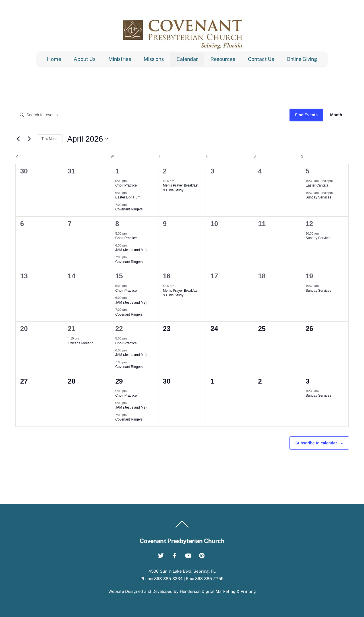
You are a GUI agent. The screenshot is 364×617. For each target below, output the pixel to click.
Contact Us (261, 59)
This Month (50, 139)
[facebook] (175, 555)
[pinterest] (202, 555)
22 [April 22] (119, 329)
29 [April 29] (119, 381)
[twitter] (161, 555)
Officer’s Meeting (80, 343)
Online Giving (302, 59)
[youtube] (188, 555)
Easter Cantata (317, 185)
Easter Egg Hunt (128, 197)
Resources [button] (223, 59)
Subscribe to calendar (316, 443)
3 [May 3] (308, 381)
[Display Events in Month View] (336, 115)
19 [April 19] (309, 276)
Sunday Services (318, 197)
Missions (154, 59)
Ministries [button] (120, 59)
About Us (85, 59)
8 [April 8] (117, 224)
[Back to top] (182, 527)
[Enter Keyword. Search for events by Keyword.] (152, 115)
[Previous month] (18, 139)
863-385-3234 (168, 578)
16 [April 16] (167, 276)
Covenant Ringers (129, 209)
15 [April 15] (119, 276)
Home (54, 59)
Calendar (187, 59)
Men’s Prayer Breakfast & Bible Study (181, 188)
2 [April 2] (165, 171)
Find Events (306, 115)
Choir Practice (126, 185)
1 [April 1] (117, 171)
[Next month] (29, 139)
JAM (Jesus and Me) (131, 250)
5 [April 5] (308, 171)
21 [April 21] (71, 329)
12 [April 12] (309, 224)
